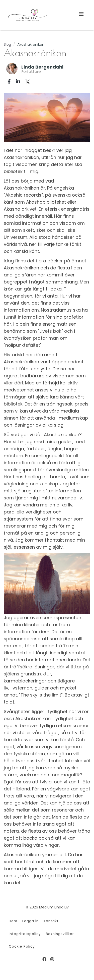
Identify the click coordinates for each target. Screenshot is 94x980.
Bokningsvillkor (60, 934)
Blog (7, 44)
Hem (13, 921)
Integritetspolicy (25, 934)
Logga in (30, 921)
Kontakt (51, 921)
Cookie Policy (22, 946)
